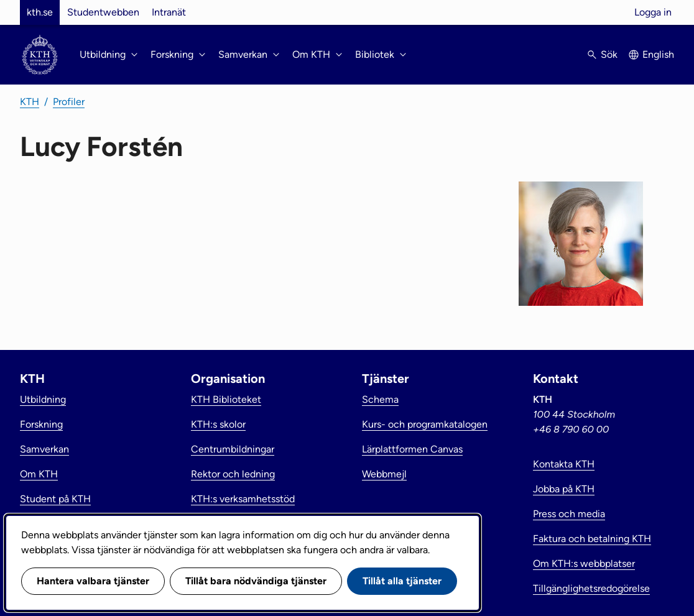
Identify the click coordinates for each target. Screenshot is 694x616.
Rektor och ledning (233, 474)
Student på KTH (55, 499)
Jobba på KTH (564, 489)
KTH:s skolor (218, 424)
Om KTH (39, 474)
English (658, 54)
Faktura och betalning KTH (592, 539)
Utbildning (43, 399)
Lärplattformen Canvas (412, 449)
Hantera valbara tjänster (93, 581)
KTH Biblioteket (226, 399)
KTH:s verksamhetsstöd (243, 499)
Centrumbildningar (233, 449)
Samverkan (44, 449)
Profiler (69, 102)
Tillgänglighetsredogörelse (591, 588)
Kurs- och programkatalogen (425, 424)
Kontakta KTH (564, 464)
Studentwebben (103, 12)
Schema (380, 399)
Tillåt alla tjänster (402, 581)
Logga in (653, 12)
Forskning (41, 424)
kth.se (40, 12)
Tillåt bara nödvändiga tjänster (256, 581)
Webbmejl (384, 474)
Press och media (569, 514)
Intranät (169, 12)
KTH (30, 102)
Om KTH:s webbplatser (584, 563)
